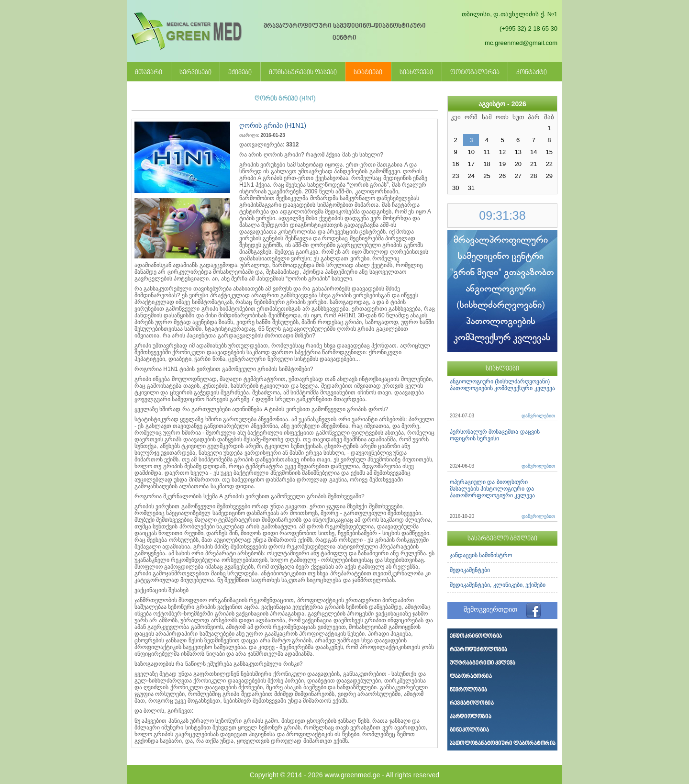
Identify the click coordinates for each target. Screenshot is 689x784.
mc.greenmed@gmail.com (521, 43)
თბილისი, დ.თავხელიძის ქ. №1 (510, 14)
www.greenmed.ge (352, 775)
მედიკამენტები (470, 570)
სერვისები (195, 73)
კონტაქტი (532, 73)
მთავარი (149, 73)
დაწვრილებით (538, 416)
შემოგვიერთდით (490, 609)
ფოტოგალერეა (475, 73)
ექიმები (240, 73)
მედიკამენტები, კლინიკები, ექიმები (498, 585)
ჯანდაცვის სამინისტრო (481, 555)
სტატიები (368, 73)
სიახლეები (416, 73)
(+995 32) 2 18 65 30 (528, 28)
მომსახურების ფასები (303, 73)
